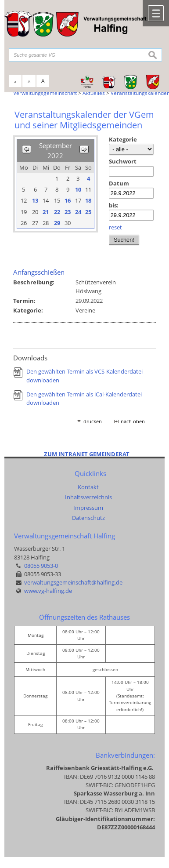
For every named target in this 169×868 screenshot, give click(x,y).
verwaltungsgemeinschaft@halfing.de (73, 582)
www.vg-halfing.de (48, 591)
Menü (156, 13)
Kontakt (88, 487)
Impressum (88, 508)
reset (115, 227)
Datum (119, 183)
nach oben (133, 421)
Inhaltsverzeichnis (88, 497)
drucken (93, 421)
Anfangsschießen (39, 272)
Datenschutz (88, 518)
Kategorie (123, 139)
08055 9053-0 (41, 566)
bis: (114, 205)
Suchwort (123, 161)
